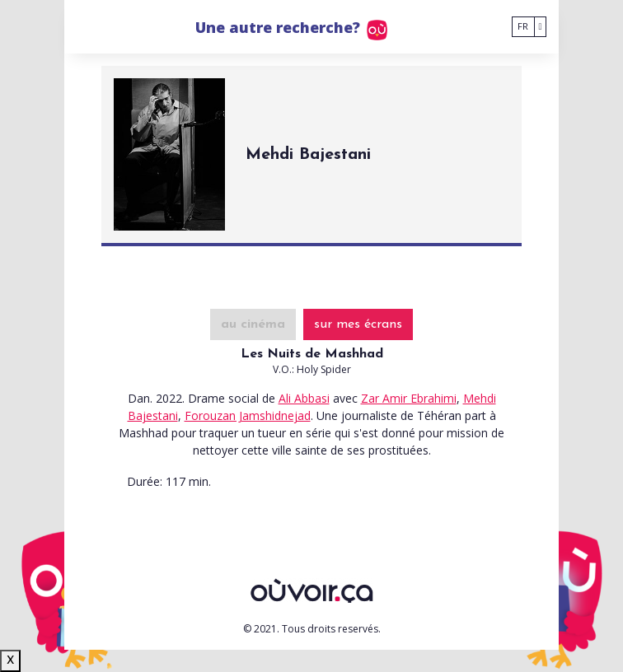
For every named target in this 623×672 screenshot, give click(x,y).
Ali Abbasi (304, 398)
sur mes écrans (358, 324)
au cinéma (253, 324)
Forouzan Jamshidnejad (248, 415)
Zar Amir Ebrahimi (409, 398)
